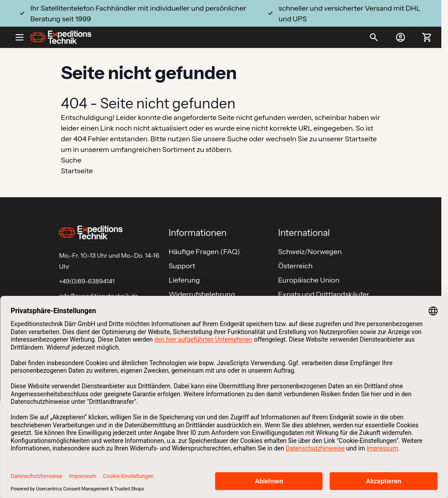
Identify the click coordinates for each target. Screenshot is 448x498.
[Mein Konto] (400, 37)
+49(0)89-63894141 (87, 281)
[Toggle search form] (374, 37)
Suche (237, 139)
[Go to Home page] (61, 37)
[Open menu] (23, 37)
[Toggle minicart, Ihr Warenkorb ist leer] (427, 37)
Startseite (361, 139)
